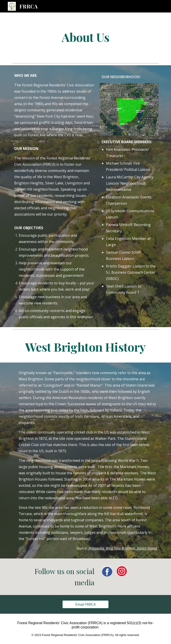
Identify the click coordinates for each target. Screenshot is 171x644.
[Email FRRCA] (85, 604)
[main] (85, 37)
